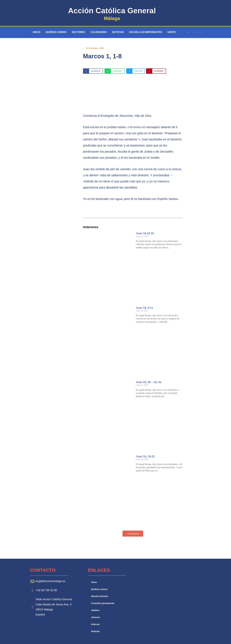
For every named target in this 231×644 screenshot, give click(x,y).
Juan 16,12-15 (145, 233)
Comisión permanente (103, 603)
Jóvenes (96, 617)
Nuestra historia (100, 596)
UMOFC (172, 32)
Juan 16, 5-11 (144, 308)
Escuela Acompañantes (145, 32)
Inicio (37, 32)
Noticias (118, 32)
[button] (93, 71)
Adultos (95, 610)
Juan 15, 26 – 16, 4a (149, 382)
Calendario (99, 32)
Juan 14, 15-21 (145, 456)
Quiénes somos (56, 32)
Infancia (95, 624)
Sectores (78, 32)
